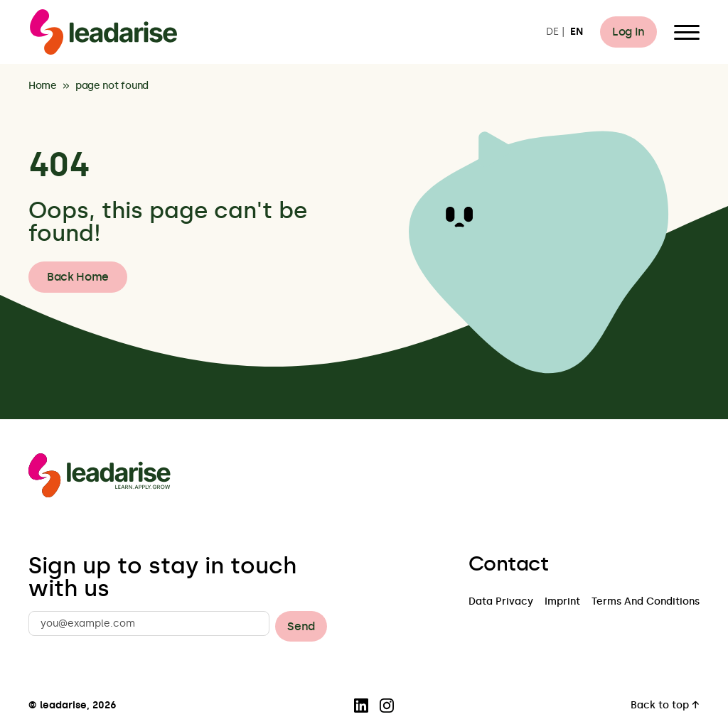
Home (43, 86)
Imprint (562, 602)
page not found (112, 86)
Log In (628, 32)
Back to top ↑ (665, 706)
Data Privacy (501, 602)
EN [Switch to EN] (577, 32)
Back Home (78, 277)
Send (301, 626)
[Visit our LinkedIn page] (361, 706)
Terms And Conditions (646, 602)
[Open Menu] (687, 32)
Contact (508, 564)
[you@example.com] (149, 623)
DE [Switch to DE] (552, 32)
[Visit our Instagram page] (387, 706)
